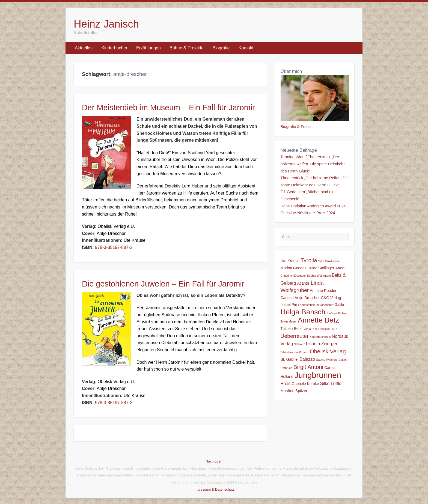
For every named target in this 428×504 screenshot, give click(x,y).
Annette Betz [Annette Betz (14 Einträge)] (318, 320)
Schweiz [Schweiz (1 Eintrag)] (299, 344)
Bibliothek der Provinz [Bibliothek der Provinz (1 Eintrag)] (295, 352)
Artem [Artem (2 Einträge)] (340, 268)
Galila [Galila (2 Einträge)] (339, 305)
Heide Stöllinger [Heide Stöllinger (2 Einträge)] (321, 268)
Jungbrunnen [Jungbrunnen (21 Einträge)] (318, 375)
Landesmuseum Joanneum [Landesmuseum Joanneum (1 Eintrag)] (316, 305)
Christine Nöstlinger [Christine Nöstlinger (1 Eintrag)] (293, 276)
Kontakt (246, 48)
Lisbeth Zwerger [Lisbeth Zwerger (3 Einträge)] (322, 344)
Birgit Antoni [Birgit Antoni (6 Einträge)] (308, 367)
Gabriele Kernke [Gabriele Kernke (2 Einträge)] (305, 384)
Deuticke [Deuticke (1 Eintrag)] (324, 329)
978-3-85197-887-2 (114, 247)
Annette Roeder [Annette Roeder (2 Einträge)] (323, 291)
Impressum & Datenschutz (214, 489)
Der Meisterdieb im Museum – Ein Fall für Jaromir (168, 108)
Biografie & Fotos (296, 127)
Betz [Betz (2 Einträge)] (298, 329)
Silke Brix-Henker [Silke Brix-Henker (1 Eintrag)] (329, 261)
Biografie (221, 48)
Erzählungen (148, 48)
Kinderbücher (114, 48)
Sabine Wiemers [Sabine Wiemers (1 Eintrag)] (327, 360)
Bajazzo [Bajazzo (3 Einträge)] (307, 359)
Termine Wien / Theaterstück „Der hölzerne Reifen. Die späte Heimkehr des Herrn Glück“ (313, 164)
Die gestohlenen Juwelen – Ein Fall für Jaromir (163, 284)
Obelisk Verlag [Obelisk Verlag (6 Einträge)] (328, 351)
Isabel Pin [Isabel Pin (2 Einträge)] (289, 305)
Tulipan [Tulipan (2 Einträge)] (287, 329)
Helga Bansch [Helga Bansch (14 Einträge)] (303, 312)
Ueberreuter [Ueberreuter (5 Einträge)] (295, 336)
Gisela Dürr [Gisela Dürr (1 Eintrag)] (310, 329)
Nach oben (214, 461)
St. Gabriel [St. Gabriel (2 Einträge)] (290, 359)
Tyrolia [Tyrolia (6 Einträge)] (309, 260)
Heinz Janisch (106, 24)
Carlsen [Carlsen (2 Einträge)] (287, 298)
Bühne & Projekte (187, 48)
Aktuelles (84, 48)
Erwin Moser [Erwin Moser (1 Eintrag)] (289, 321)
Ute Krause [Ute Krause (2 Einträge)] (290, 261)
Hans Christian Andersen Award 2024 (313, 206)
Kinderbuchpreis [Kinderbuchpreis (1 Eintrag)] (320, 337)
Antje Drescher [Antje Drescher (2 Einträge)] (307, 298)
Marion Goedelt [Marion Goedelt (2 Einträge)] (294, 268)
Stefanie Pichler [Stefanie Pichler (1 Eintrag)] (337, 313)
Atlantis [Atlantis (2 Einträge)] (304, 283)
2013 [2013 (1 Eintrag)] (334, 329)
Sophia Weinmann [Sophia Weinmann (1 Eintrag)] (319, 276)
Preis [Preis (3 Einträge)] (286, 383)
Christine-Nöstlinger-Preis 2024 (308, 213)
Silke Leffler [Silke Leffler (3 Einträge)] (331, 383)
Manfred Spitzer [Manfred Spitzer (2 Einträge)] (294, 391)
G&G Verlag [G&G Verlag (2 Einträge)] (331, 298)
